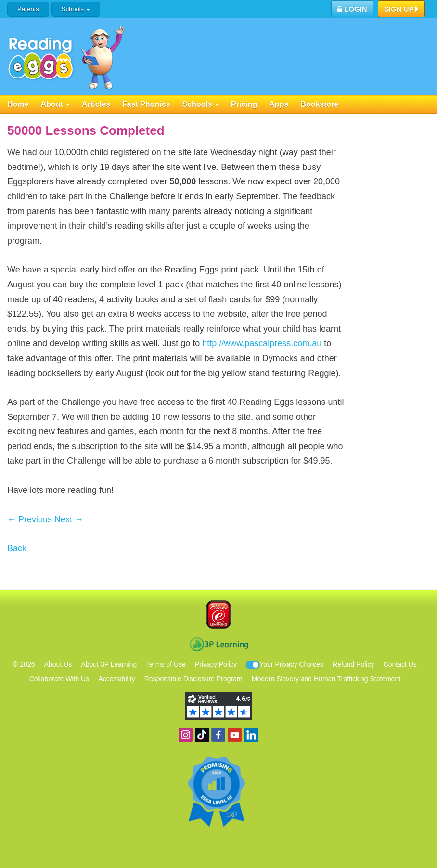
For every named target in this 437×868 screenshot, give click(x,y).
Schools (76, 9)
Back (17, 548)
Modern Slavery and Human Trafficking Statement (326, 679)
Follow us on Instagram (186, 735)
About (55, 104)
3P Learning (219, 644)
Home (18, 104)
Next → (69, 519)
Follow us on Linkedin (251, 735)
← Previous (30, 519)
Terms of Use (166, 664)
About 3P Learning (109, 664)
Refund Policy (353, 664)
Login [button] (352, 9)
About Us (58, 664)
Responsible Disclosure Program (193, 679)
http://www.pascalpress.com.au (262, 343)
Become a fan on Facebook (218, 735)
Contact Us (400, 664)
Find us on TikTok (202, 735)
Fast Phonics (146, 104)
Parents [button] (28, 9)
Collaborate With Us (59, 679)
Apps (279, 104)
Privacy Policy (216, 664)
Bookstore (319, 104)
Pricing (244, 104)
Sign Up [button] (402, 10)
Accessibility (116, 679)
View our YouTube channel (235, 735)
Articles (96, 104)
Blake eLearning (218, 615)
